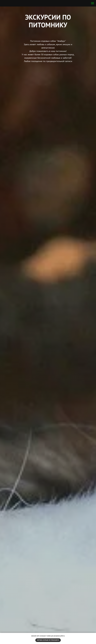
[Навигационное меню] (93, 3)
